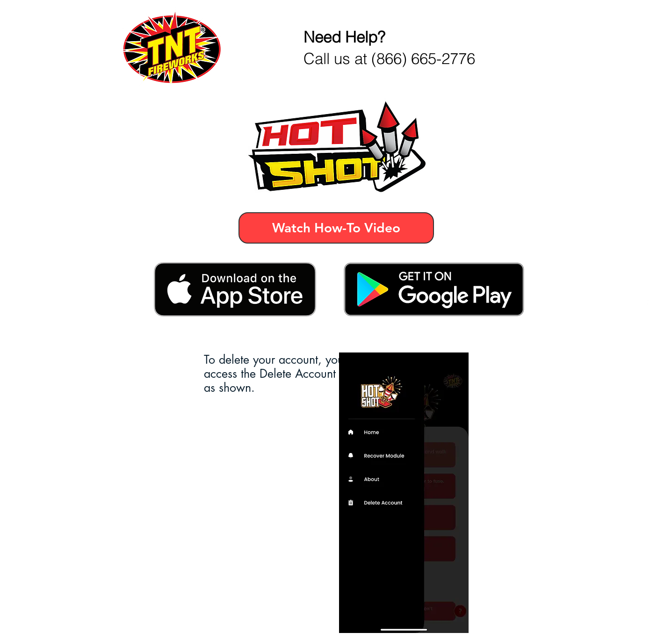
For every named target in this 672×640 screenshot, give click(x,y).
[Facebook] (647, 302)
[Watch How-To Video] (336, 228)
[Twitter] (647, 320)
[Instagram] (647, 338)
